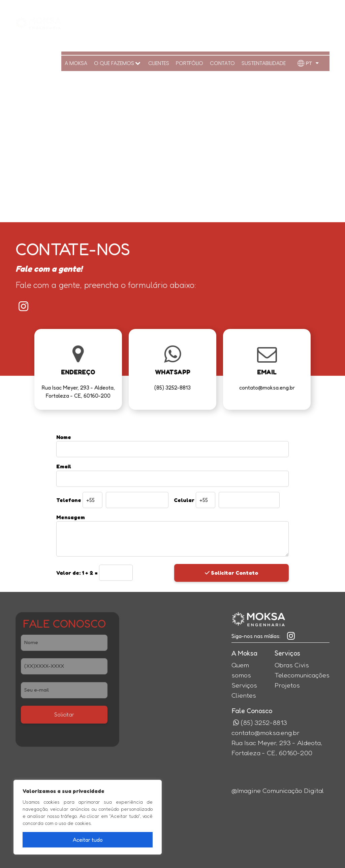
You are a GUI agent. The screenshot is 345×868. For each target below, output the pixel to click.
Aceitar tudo (88, 840)
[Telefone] (64, 666)
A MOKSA (82, 22)
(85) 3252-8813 (311, 8)
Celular (184, 500)
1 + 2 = (78, 573)
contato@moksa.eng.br (265, 733)
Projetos (287, 685)
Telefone (69, 500)
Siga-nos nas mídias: (256, 636)
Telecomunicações (302, 675)
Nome (64, 437)
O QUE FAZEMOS (123, 22)
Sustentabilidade (264, 22)
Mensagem (71, 517)
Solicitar (64, 714)
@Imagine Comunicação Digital (278, 791)
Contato (224, 22)
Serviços (244, 685)
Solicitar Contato (231, 573)
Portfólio (192, 22)
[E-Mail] (64, 690)
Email (64, 466)
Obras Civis (292, 665)
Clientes (163, 22)
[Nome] (64, 643)
